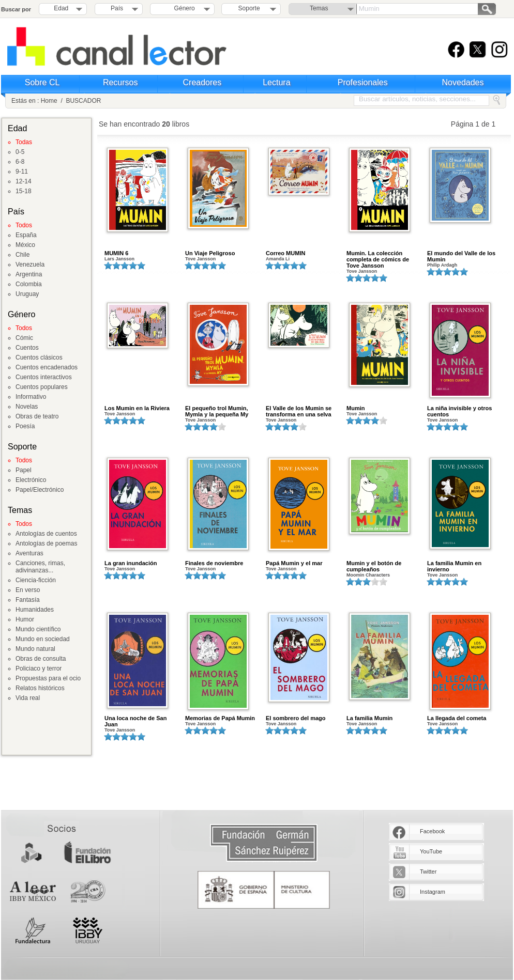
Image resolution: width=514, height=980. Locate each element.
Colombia (29, 284)
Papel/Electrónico (40, 490)
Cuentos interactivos (44, 377)
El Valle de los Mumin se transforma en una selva (299, 411)
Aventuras (29, 553)
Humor (25, 619)
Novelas (27, 407)
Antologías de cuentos (46, 534)
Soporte (249, 8)
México (25, 245)
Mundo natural (35, 649)
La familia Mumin (369, 718)
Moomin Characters (368, 575)
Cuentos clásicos (39, 357)
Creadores (202, 82)
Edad (61, 8)
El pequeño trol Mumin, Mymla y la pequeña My (217, 411)
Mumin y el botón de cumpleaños (374, 566)
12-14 (24, 181)
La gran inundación (131, 563)
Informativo (31, 397)
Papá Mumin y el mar (294, 563)
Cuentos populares (42, 387)
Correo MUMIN (285, 253)
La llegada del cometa (457, 718)
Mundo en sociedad (43, 639)
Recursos (120, 82)
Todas (24, 142)
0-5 (20, 152)
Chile (22, 255)
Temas (319, 8)
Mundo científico (38, 629)
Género (183, 8)
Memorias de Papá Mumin (220, 718)
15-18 (24, 191)
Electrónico (31, 480)
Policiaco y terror (39, 668)
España (26, 235)
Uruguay (27, 294)
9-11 (22, 172)
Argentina (29, 274)
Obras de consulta (41, 659)
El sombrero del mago (296, 718)
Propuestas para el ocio (48, 678)
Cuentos (27, 348)
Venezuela (30, 265)
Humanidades (35, 610)
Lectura (276, 82)
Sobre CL (42, 82)
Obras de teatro (37, 416)
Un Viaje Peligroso (210, 253)
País (117, 8)
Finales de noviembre (214, 563)
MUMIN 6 (116, 253)
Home (49, 101)
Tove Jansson (200, 259)
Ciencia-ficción (36, 580)
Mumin (356, 408)
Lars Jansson (119, 259)
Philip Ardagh (442, 265)
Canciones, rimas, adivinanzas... (40, 567)
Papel (24, 470)
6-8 (20, 162)
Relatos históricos (40, 688)
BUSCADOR (83, 101)
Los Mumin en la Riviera (137, 408)
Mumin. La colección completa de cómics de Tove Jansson (378, 259)
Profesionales (363, 82)
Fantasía (28, 600)
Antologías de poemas (46, 543)
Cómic (24, 338)
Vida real (28, 698)
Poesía (25, 426)
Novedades (463, 82)
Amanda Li (278, 259)
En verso (28, 590)
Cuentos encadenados (47, 367)
